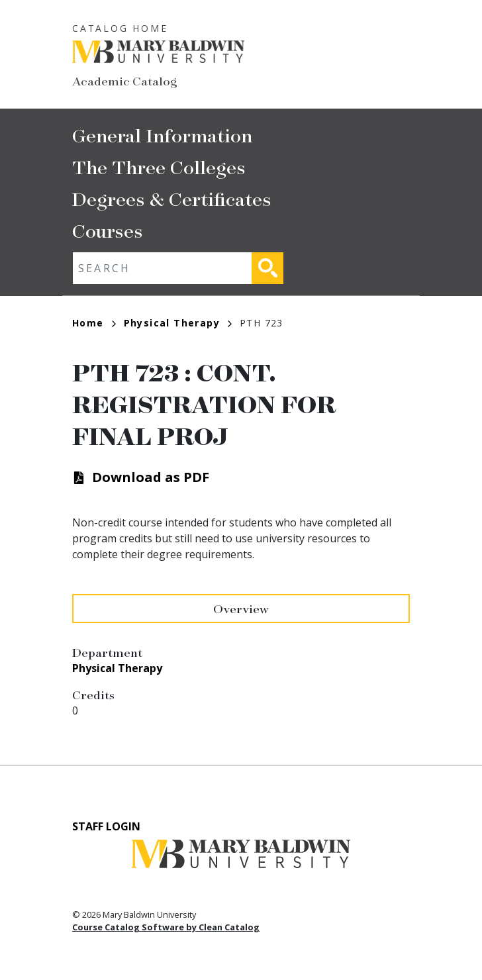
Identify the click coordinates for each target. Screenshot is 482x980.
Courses (108, 230)
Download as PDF (151, 477)
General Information (162, 135)
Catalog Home (120, 28)
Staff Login (106, 826)
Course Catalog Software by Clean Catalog (166, 927)
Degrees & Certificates (172, 198)
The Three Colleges (159, 167)
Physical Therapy (178, 323)
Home (94, 323)
